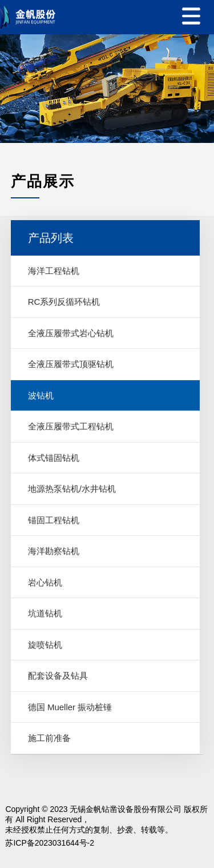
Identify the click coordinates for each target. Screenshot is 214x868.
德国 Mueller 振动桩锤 (70, 707)
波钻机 (41, 395)
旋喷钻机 (45, 645)
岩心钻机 (45, 582)
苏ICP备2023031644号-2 (50, 843)
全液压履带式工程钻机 (71, 426)
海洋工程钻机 (54, 271)
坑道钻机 (45, 613)
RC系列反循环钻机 (64, 302)
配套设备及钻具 (58, 676)
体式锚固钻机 (54, 458)
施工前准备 (49, 738)
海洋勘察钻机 (54, 551)
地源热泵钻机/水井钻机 (72, 489)
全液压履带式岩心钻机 (71, 333)
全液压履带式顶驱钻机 (71, 364)
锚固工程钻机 (54, 520)
